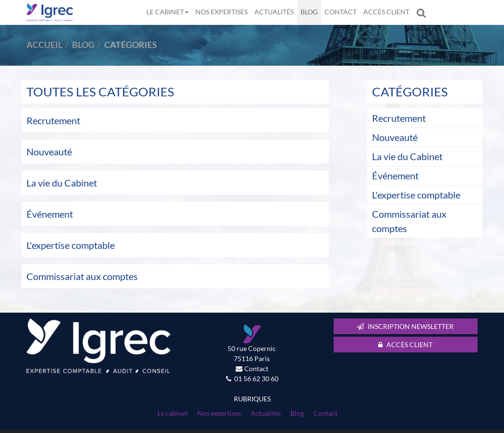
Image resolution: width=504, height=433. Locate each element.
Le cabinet (168, 12)
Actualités (274, 12)
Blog (309, 12)
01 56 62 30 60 (256, 379)
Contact (341, 12)
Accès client (386, 12)
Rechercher (423, 12)
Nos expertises (222, 12)
